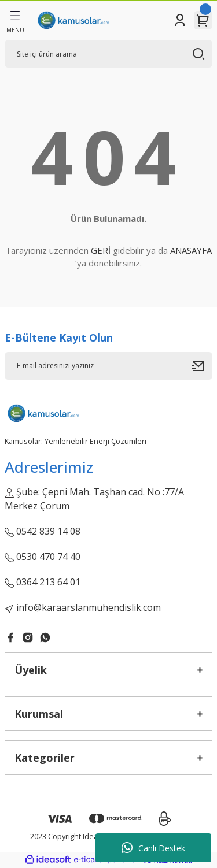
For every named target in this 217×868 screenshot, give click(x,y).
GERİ (101, 250)
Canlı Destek (153, 848)
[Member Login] (180, 20)
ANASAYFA (191, 250)
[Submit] (202, 366)
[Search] (108, 54)
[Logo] (73, 20)
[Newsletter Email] (108, 366)
